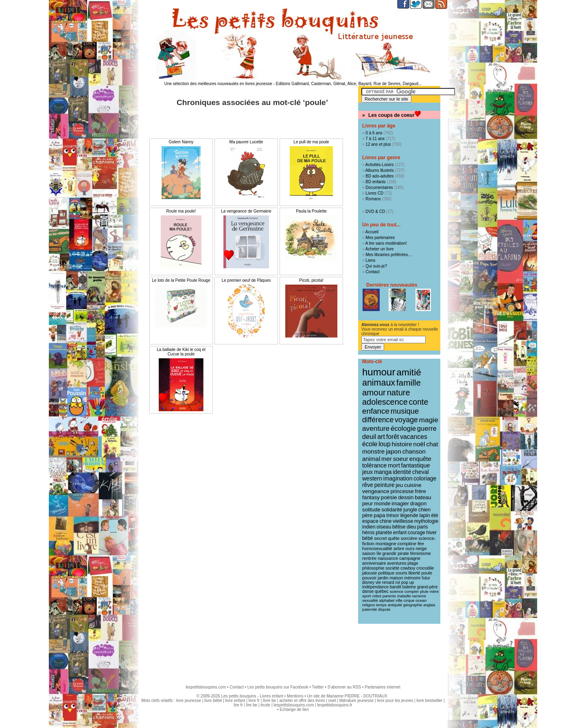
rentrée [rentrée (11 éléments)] (369, 558)
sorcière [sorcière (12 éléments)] (409, 538)
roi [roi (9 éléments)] (398, 582)
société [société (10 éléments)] (392, 568)
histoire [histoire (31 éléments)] (402, 444)
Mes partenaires (380, 238)
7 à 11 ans (375, 139)
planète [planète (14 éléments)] (384, 533)
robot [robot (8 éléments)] (377, 596)
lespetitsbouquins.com (206, 687)
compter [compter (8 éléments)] (412, 591)
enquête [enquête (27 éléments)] (420, 459)
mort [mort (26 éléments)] (394, 465)
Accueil (372, 232)
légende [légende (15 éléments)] (409, 515)
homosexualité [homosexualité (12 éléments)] (377, 548)
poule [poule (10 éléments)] (427, 573)
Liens (370, 260)
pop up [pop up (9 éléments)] (408, 582)
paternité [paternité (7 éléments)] (370, 610)
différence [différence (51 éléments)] (378, 420)
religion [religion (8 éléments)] (369, 605)
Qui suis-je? (376, 266)
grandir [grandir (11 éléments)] (390, 553)
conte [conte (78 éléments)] (419, 402)
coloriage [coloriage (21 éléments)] (425, 478)
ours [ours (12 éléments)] (410, 548)
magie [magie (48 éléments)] (429, 420)
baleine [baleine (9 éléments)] (409, 587)
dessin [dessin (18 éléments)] (406, 497)
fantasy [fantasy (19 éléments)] (371, 497)
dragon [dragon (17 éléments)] (418, 503)
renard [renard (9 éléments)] (388, 582)
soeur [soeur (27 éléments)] (401, 459)
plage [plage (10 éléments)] (413, 563)
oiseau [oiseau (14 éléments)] (384, 527)
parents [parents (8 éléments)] (389, 596)
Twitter (318, 687)
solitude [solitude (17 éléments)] (371, 510)
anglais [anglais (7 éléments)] (429, 605)
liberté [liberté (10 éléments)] (414, 573)
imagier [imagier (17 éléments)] (400, 503)
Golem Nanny (181, 142)
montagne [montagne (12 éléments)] (386, 544)
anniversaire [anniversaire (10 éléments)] (374, 563)
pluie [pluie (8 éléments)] (424, 591)
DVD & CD (375, 212)
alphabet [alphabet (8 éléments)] (387, 600)
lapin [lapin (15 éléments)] (424, 515)
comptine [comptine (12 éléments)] (407, 544)
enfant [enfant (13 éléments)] (400, 533)
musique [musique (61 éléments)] (405, 411)
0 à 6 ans (374, 133)
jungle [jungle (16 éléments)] (410, 510)
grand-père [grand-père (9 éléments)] (427, 587)
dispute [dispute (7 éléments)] (384, 610)
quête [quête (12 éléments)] (394, 538)
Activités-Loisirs (379, 165)
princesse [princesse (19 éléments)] (402, 491)
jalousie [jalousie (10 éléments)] (370, 573)
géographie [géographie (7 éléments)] (413, 605)
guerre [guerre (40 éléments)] (427, 429)
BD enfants (375, 182)
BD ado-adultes (379, 176)
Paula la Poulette (311, 211)
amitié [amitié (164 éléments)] (409, 372)
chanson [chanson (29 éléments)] (414, 451)
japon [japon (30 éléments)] (394, 451)
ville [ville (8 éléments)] (399, 600)
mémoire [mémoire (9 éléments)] (412, 578)
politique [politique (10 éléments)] (386, 573)
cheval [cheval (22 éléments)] (420, 472)
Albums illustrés (380, 170)
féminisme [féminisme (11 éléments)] (421, 553)
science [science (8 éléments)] (397, 591)
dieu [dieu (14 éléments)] (411, 527)
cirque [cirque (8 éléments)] (409, 600)
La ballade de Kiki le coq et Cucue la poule (181, 352)
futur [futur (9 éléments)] (426, 578)
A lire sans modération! (386, 243)
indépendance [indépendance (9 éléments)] (375, 587)
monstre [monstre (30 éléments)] (373, 451)
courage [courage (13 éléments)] (417, 533)
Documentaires (379, 187)
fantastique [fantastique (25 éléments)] (416, 465)
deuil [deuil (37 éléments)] (369, 436)
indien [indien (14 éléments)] (369, 527)
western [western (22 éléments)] (372, 478)
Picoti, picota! (311, 280)
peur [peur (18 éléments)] (367, 503)
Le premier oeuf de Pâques (246, 280)
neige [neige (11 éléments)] (421, 548)
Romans (373, 199)
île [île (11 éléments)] (379, 553)
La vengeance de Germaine (246, 211)
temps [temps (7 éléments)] (381, 605)
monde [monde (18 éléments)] (382, 503)
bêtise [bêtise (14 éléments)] (399, 527)
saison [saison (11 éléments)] (369, 553)
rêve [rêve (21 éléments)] (368, 485)
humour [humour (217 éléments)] (379, 372)
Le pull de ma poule (311, 142)
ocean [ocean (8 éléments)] (421, 600)
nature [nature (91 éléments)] (399, 393)
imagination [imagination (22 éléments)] (398, 478)
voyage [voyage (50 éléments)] (406, 420)
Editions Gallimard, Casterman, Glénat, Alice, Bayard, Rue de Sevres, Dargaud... (349, 84)
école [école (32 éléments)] (370, 444)
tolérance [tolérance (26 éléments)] (375, 465)
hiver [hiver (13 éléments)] (431, 533)
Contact (372, 272)
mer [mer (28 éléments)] (387, 459)
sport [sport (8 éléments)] (367, 596)
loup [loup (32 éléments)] (385, 444)
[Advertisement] (293, 650)
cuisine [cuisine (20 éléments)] (413, 485)
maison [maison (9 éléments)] (396, 578)
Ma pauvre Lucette (246, 142)
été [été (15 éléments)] (434, 515)
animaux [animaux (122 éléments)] (379, 383)
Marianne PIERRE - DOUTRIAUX (357, 696)
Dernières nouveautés (392, 285)
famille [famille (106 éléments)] (409, 383)
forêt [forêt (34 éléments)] (393, 437)
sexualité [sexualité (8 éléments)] (370, 600)
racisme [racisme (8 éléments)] (419, 596)
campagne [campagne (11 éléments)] (410, 558)
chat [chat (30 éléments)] (432, 444)
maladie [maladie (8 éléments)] (404, 596)
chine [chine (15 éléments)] (386, 521)
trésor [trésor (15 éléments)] (393, 515)
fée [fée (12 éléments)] (421, 544)
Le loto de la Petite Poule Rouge (181, 280)
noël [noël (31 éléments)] (419, 444)
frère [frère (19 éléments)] (420, 491)
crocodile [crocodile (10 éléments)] (425, 568)
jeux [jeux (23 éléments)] (367, 472)
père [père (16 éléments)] (367, 515)
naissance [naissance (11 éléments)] (388, 558)
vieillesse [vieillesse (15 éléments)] (403, 521)
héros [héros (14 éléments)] (368, 533)
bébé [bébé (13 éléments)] (367, 538)
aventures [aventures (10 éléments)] (397, 563)
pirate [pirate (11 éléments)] (403, 553)
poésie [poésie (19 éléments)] (389, 497)
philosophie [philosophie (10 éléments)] (373, 568)
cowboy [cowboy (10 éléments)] (408, 568)
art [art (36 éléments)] (381, 436)
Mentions (295, 696)
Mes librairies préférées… (389, 255)
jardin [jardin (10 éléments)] (383, 578)
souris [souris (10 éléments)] (401, 573)
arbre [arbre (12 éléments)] (399, 548)
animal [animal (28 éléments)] (371, 459)
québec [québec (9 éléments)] (382, 591)
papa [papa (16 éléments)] (379, 515)
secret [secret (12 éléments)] (380, 538)
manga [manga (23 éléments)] (383, 472)
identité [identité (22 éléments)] (402, 472)
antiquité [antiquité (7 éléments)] (395, 605)
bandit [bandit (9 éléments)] (396, 587)
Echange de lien (294, 709)
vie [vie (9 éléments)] (378, 582)
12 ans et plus (378, 144)
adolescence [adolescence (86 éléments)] (385, 402)
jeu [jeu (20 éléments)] (399, 485)
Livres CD (374, 193)
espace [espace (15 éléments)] (370, 521)
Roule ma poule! (181, 211)
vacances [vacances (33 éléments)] (414, 437)
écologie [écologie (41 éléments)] (403, 429)
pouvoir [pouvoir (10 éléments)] (369, 578)
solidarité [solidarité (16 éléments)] (392, 510)
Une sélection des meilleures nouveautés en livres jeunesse (218, 84)
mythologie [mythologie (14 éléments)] (426, 521)
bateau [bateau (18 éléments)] (423, 497)
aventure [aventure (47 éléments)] (376, 428)
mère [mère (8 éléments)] (434, 591)
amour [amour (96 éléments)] (374, 393)
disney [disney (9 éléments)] (368, 582)
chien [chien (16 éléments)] (424, 510)
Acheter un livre (379, 249)
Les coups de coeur (391, 115)
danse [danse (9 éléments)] (368, 591)
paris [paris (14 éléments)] (422, 527)
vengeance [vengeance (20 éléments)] (376, 491)
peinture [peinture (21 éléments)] (385, 485)
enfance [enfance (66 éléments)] (376, 411)
